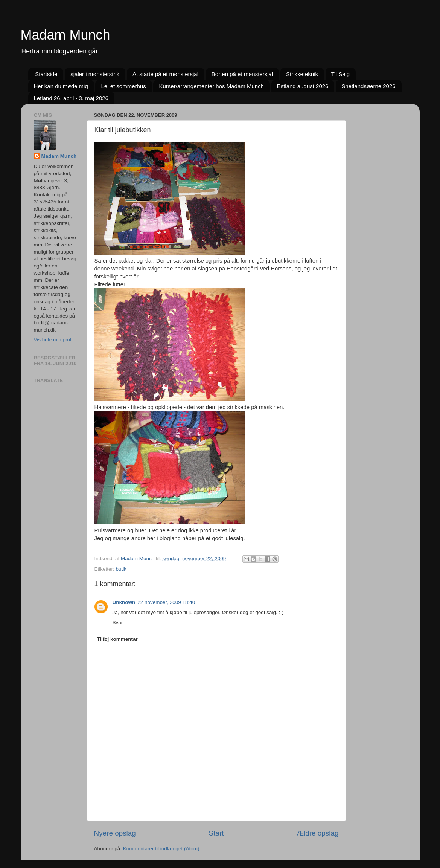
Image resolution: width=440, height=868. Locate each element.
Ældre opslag (317, 833)
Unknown (124, 602)
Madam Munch (65, 35)
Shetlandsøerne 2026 (368, 86)
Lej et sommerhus (123, 86)
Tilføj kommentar (117, 639)
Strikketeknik (302, 74)
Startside (46, 74)
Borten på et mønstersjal (242, 74)
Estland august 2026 (303, 86)
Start (216, 833)
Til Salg (340, 74)
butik (121, 569)
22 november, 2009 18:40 (166, 602)
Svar (118, 623)
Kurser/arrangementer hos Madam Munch (211, 86)
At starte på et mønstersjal (165, 74)
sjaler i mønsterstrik (95, 74)
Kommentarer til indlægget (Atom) (161, 849)
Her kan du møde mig (61, 86)
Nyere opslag (115, 833)
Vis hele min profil (54, 340)
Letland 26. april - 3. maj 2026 (71, 98)
